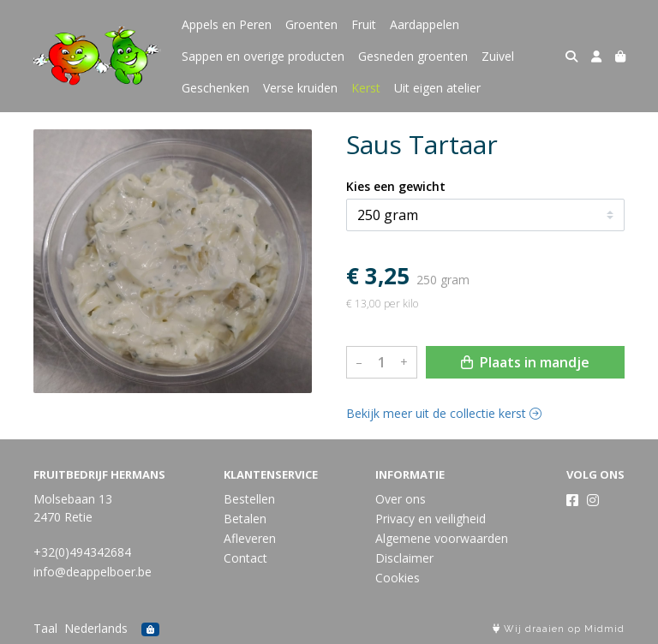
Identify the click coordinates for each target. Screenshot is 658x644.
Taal (45, 628)
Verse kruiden (300, 88)
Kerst (366, 88)
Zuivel (498, 56)
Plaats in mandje (525, 362)
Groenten (311, 24)
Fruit (364, 24)
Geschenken (215, 88)
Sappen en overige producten (263, 56)
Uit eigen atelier (437, 88)
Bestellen (249, 499)
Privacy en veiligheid (431, 519)
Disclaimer (404, 558)
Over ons (401, 499)
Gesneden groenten (413, 56)
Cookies (398, 578)
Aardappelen (425, 24)
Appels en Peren (227, 24)
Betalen (245, 519)
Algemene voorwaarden (442, 538)
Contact (245, 558)
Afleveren (250, 538)
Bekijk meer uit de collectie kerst (444, 413)
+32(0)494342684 (82, 552)
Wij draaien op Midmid (559, 629)
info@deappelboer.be (93, 572)
